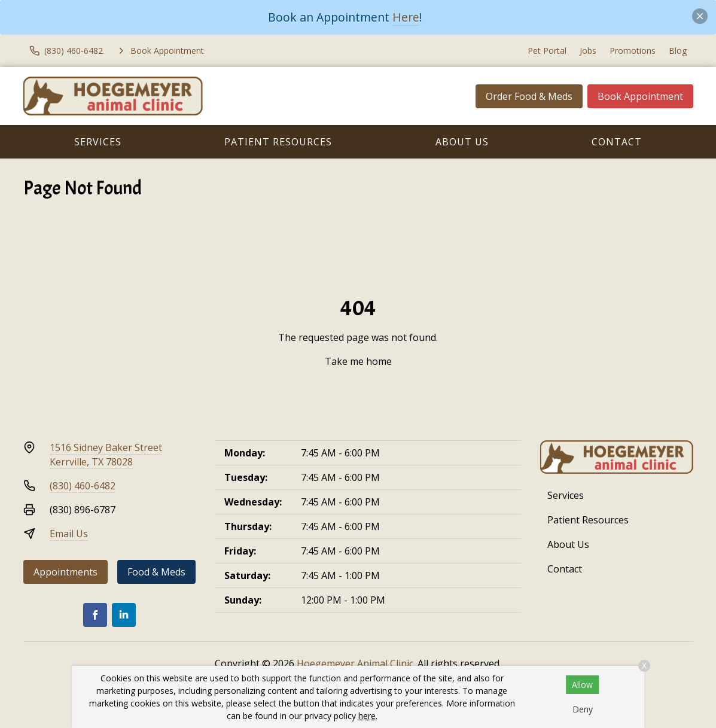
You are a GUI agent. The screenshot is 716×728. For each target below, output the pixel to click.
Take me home (358, 361)
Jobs (588, 51)
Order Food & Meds (529, 96)
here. (368, 716)
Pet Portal (547, 51)
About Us (462, 142)
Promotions (633, 51)
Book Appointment (640, 96)
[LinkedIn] (124, 615)
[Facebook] (95, 615)
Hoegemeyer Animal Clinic (355, 663)
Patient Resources (278, 142)
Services (98, 142)
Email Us (69, 534)
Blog (678, 51)
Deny (583, 709)
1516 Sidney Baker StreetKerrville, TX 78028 (106, 455)
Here (406, 17)
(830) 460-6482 (83, 486)
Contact (617, 142)
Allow (582, 685)
